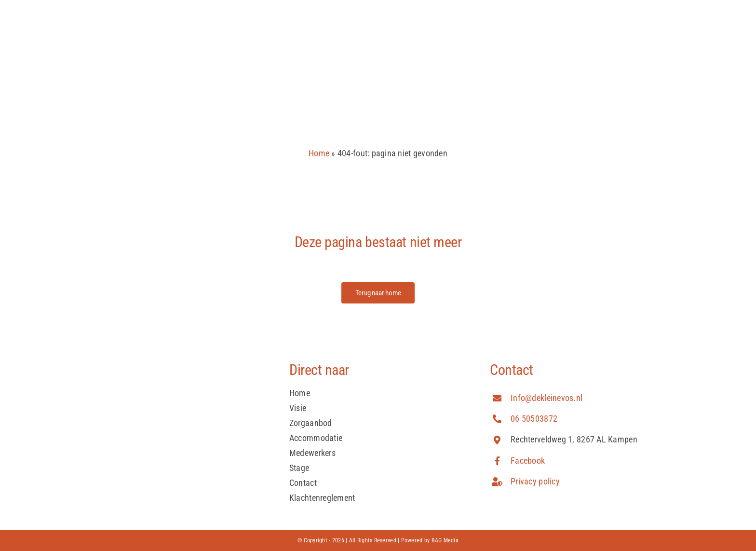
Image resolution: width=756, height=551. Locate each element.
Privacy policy (535, 481)
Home (319, 153)
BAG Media (445, 540)
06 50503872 (534, 419)
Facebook (528, 461)
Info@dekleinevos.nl (547, 398)
